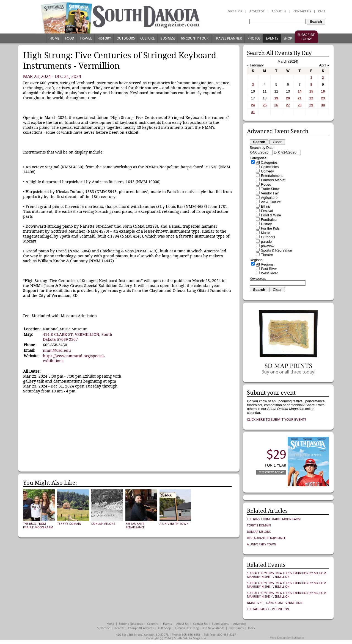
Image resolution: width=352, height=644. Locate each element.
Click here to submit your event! (277, 419)
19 (276, 98)
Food (70, 38)
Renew (119, 628)
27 (288, 105)
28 (299, 105)
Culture (148, 38)
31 (253, 112)
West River (269, 273)
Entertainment (272, 176)
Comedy (267, 171)
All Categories (267, 163)
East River (269, 269)
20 (288, 98)
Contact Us (302, 11)
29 (311, 105)
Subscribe (104, 628)
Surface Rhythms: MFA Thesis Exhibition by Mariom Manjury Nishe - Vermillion (287, 575)
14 (299, 91)
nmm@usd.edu (57, 350)
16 (323, 91)
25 (265, 105)
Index (252, 628)
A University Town (174, 524)
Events (272, 38)
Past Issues (236, 628)
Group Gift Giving (187, 628)
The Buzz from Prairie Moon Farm (38, 526)
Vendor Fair (270, 193)
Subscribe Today (306, 37)
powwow (268, 246)
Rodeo (266, 185)
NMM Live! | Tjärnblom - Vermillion (275, 603)
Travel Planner (228, 38)
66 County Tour (195, 38)
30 (323, 105)
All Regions (265, 264)
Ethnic (266, 207)
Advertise (257, 11)
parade (266, 242)
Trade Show (270, 189)
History (104, 38)
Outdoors (126, 38)
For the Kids (270, 228)
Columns (153, 624)
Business (168, 38)
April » (324, 65)
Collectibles (270, 167)
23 (323, 98)
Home (55, 38)
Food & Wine (271, 215)
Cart (322, 11)
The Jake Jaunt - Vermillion (268, 609)
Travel (86, 38)
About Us (279, 11)
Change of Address (141, 628)
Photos (254, 38)
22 (311, 98)
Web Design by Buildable (287, 638)
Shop (288, 38)
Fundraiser (269, 220)
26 (276, 105)
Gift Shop (235, 11)
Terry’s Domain (69, 524)
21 (299, 98)
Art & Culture (271, 202)
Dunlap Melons (103, 524)
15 (311, 91)
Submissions (220, 624)
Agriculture (269, 198)
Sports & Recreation (277, 250)
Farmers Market (273, 180)
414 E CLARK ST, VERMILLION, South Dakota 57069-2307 (78, 337)
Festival (267, 211)
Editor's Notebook (131, 624)
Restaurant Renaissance (135, 526)
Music (266, 233)
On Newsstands (214, 628)
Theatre (267, 255)
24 (253, 105)
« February (255, 65)
